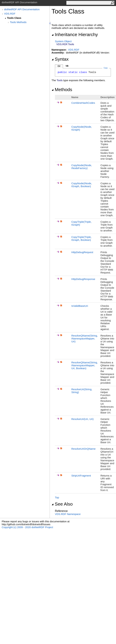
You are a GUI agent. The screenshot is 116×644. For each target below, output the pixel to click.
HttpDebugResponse (83, 279)
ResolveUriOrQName (83, 449)
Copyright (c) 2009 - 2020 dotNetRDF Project (27, 527)
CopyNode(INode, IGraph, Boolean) (82, 185)
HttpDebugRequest (82, 252)
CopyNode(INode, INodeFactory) (82, 167)
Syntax (60, 59)
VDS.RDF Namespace (68, 514)
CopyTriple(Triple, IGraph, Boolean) (81, 238)
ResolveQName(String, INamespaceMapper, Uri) (85, 338)
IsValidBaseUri (80, 306)
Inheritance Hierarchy (75, 35)
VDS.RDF (10, 14)
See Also (62, 504)
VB (67, 66)
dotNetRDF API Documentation (22, 9)
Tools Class (14, 18)
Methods (62, 90)
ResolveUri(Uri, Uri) (82, 419)
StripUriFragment (81, 476)
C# (59, 66)
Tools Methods (18, 22)
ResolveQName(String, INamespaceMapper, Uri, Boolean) (85, 365)
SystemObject (63, 41)
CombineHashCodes (83, 103)
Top (57, 497)
